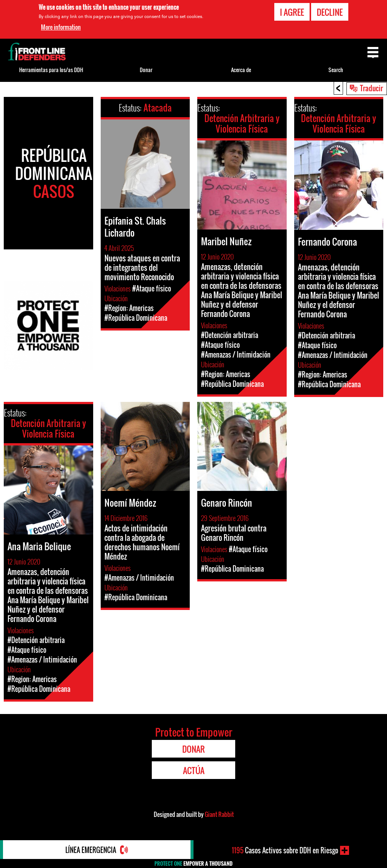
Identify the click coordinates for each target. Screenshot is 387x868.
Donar (146, 70)
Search (336, 70)
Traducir (371, 88)
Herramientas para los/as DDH (51, 70)
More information (61, 27)
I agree (292, 12)
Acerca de (241, 70)
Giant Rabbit (219, 814)
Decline (330, 12)
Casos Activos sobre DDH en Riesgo (285, 850)
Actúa (194, 770)
